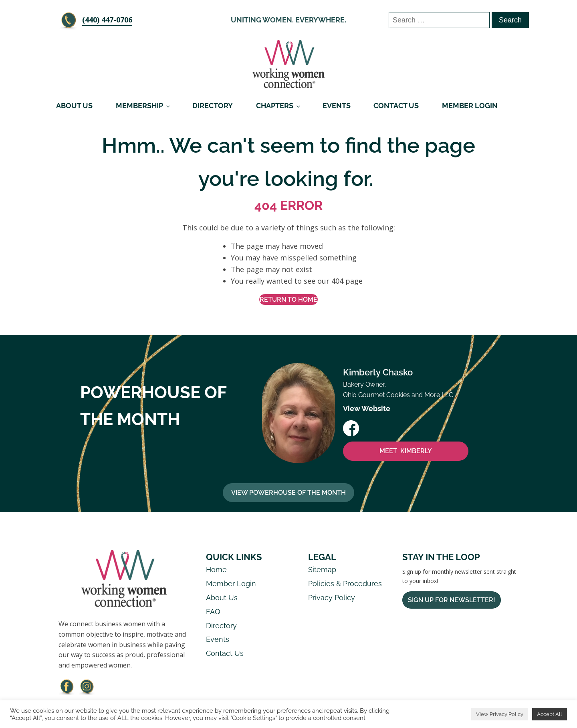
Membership (139, 106)
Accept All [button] (550, 714)
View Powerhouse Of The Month (288, 493)
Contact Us (396, 106)
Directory (213, 106)
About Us (74, 106)
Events (337, 106)
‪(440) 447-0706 (107, 20)
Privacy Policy (332, 598)
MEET (406, 452)
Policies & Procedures (345, 584)
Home (216, 570)
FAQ (213, 612)
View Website (367, 409)
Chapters (275, 106)
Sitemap (322, 570)
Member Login (470, 106)
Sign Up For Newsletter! (452, 600)
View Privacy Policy (500, 714)
